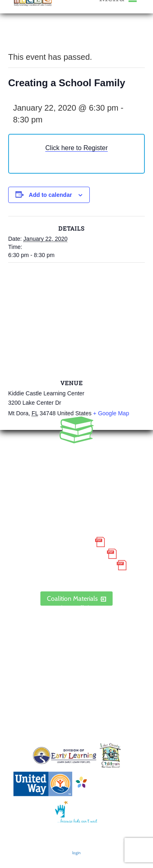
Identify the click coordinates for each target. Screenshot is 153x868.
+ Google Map (111, 413)
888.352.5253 (77, 468)
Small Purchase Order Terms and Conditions (76, 536)
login (76, 853)
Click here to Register (76, 148)
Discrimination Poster (69, 565)
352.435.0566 (76, 456)
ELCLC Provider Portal (77, 577)
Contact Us (76, 640)
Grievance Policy (70, 554)
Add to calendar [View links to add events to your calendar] (51, 195)
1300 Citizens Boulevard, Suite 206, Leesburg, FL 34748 (76, 491)
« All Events (27, 36)
